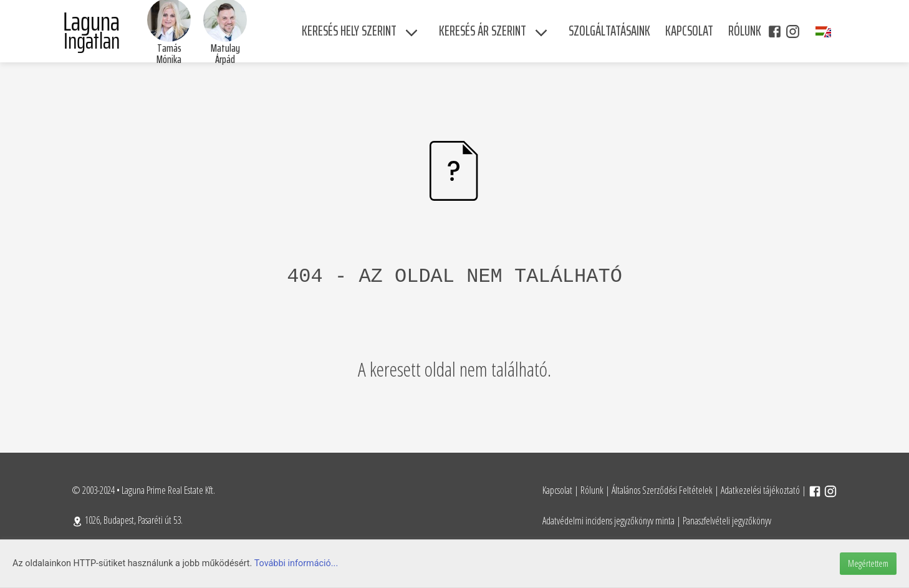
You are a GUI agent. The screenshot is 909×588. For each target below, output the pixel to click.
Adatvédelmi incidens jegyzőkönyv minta (608, 521)
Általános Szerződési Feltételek (662, 490)
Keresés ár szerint (483, 31)
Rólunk (592, 490)
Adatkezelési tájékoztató (760, 490)
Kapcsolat (557, 490)
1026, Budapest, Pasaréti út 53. (127, 520)
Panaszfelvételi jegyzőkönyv (727, 521)
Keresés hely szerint (349, 31)
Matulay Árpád (225, 54)
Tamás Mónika (169, 54)
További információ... (296, 563)
